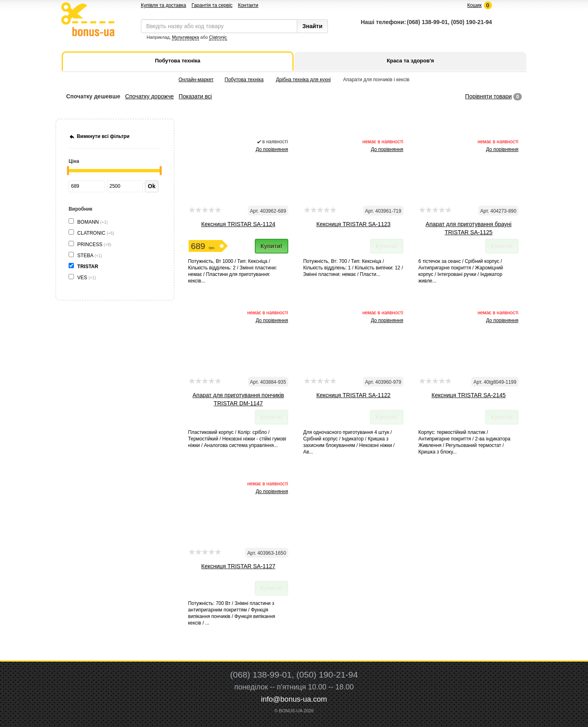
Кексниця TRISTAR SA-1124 (238, 224)
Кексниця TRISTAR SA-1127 (238, 566)
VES (87, 278)
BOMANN (92, 222)
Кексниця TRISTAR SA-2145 (469, 395)
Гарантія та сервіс (212, 5)
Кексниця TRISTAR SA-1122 (354, 395)
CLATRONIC (96, 233)
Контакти (248, 5)
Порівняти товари (488, 96)
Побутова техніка (244, 80)
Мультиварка (185, 37)
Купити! (272, 246)
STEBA (89, 256)
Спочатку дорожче (149, 96)
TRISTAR (88, 267)
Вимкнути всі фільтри (103, 136)
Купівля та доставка (164, 5)
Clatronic (218, 37)
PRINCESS (94, 245)
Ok (152, 186)
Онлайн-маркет (196, 80)
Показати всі (195, 96)
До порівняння (272, 149)
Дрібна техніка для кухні (303, 80)
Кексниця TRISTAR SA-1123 (354, 224)
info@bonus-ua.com (294, 699)
